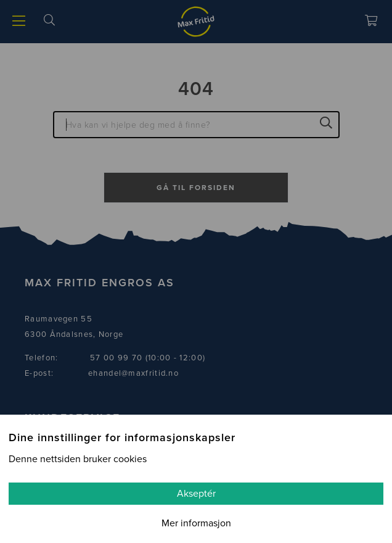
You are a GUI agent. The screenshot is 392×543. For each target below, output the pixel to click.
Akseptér (196, 494)
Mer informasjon (196, 523)
